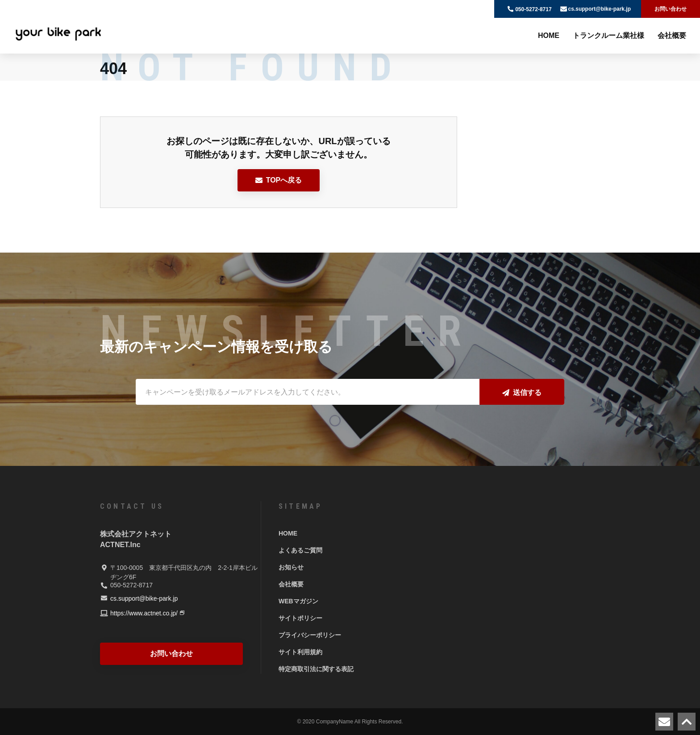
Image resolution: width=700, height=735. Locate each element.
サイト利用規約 (300, 652)
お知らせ (291, 567)
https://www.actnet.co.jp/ (144, 613)
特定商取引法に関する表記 (316, 669)
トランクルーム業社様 (608, 35)
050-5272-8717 (533, 9)
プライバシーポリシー (310, 635)
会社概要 (672, 35)
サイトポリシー (300, 618)
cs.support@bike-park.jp (600, 9)
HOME (549, 35)
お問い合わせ (671, 9)
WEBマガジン (298, 601)
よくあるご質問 (300, 550)
